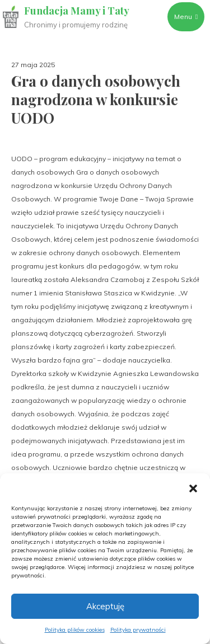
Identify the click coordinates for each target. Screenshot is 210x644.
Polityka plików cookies (75, 630)
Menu (186, 17)
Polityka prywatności (138, 630)
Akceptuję (105, 606)
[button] (193, 487)
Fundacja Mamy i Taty (77, 11)
